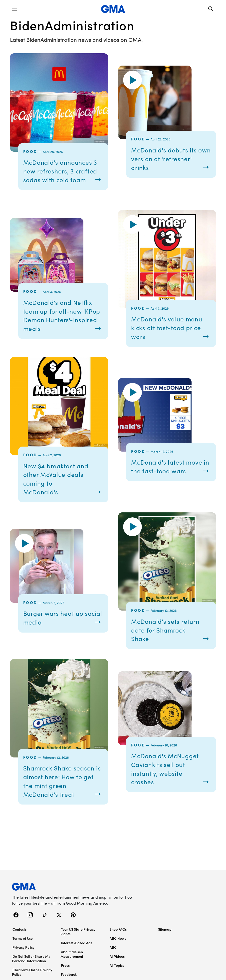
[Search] (211, 9)
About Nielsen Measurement (72, 959)
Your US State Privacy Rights (78, 936)
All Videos (117, 961)
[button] (14, 9)
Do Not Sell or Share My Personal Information (31, 963)
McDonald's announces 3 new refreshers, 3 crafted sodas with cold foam (63, 175)
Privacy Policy (23, 952)
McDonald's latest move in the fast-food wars (169, 473)
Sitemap (165, 934)
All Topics (117, 970)
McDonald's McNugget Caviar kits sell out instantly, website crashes (167, 774)
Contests (19, 934)
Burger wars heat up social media (56, 624)
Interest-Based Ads (77, 948)
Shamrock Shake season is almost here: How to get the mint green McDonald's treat (61, 787)
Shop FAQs (118, 934)
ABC (113, 952)
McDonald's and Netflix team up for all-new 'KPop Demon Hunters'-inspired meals (60, 323)
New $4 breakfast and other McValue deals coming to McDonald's (58, 486)
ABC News (118, 943)
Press (65, 970)
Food (30, 151)
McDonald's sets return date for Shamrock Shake (167, 636)
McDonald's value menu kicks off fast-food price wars (169, 335)
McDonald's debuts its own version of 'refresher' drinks (166, 163)
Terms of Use (23, 943)
